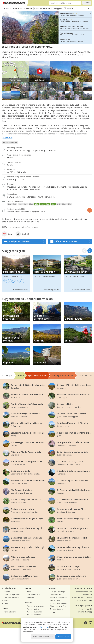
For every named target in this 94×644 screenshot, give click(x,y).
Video (29, 592)
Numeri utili (55, 600)
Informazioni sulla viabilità (59, 603)
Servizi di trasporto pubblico (59, 598)
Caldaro (6, 277)
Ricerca (87, 3)
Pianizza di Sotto (49, 277)
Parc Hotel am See (16, 274)
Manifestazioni (10, 612)
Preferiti (68, 9)
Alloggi (57, 8)
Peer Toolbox (86, 609)
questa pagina (42, 627)
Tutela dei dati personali (82, 598)
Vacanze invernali (34, 615)
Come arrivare (56, 595)
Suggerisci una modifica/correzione (20, 227)
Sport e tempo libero (22, 8)
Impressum (88, 595)
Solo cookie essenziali (43, 637)
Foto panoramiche (34, 595)
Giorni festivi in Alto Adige (59, 606)
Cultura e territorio (42, 8)
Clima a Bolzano (56, 609)
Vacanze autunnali (34, 612)
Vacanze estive (33, 609)
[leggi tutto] (7, 137)
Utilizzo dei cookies (84, 600)
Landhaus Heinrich (78, 274)
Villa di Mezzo (78, 277)
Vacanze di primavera (36, 606)
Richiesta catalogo (57, 592)
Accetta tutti (63, 637)
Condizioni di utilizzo (84, 592)
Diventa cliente (85, 612)
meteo (53, 612)
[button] (90, 251)
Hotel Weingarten (47, 274)
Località (6, 8)
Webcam (30, 598)
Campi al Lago (17, 277)
